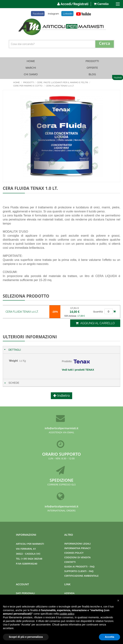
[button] (118, 600)
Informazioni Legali (78, 544)
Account (23, 585)
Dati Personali (26, 594)
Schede (14, 383)
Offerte (92, 68)
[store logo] (61, 27)
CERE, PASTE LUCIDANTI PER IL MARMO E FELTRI (63, 82)
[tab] (61, 350)
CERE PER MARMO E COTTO (28, 86)
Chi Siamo (31, 75)
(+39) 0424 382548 (32, 559)
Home (31, 61)
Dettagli (15, 350)
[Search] (105, 44)
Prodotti (92, 61)
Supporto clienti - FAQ (79, 572)
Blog (92, 75)
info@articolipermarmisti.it (62, 429)
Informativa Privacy (77, 549)
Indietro (63, 396)
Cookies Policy (74, 553)
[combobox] (61, 44)
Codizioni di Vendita (77, 558)
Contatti (70, 562)
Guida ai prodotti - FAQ (79, 567)
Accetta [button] (109, 637)
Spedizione (61, 481)
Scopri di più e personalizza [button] (26, 637)
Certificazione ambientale (81, 576)
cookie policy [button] (67, 614)
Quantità (98, 312)
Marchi (31, 68)
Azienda (69, 594)
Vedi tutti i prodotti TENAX (78, 370)
